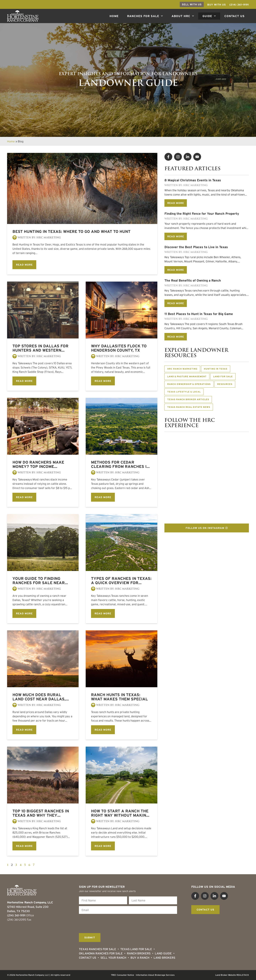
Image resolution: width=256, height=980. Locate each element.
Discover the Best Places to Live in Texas (196, 247)
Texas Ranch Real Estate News (189, 407)
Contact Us (234, 16)
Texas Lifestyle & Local (184, 392)
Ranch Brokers (139, 953)
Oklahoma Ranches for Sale (101, 953)
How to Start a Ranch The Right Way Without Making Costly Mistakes (120, 813)
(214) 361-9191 (16, 915)
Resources (225, 384)
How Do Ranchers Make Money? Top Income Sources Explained (38, 464)
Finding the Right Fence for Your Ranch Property (202, 214)
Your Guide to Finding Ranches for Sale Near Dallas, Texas (39, 581)
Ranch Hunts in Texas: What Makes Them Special (119, 697)
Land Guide (163, 953)
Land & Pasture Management (187, 376)
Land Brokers (164, 958)
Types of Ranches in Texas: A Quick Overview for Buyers (121, 581)
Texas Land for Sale (136, 949)
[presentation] (106, 923)
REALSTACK (243, 975)
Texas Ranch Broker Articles (188, 399)
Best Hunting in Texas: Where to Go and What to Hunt (71, 231)
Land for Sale (223, 376)
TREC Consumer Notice (122, 975)
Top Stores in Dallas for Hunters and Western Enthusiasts (40, 348)
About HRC (183, 16)
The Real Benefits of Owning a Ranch (193, 281)
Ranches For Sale (145, 16)
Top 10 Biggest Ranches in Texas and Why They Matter (41, 813)
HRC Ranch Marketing (182, 369)
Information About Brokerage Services (155, 975)
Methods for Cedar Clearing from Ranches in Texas (120, 464)
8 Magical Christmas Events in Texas (193, 180)
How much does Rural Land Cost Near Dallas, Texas (39, 697)
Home (114, 16)
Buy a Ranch (140, 958)
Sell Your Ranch (113, 958)
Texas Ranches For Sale (98, 949)
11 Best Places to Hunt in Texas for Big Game (199, 314)
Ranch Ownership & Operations (189, 384)
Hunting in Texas (216, 369)
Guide (209, 16)
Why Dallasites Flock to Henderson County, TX (119, 348)
